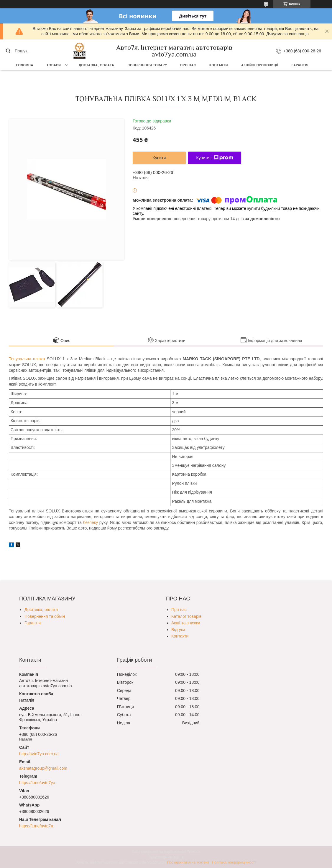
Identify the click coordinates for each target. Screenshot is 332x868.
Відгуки (178, 630)
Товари (54, 65)
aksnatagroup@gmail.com (43, 768)
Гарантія (300, 65)
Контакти (219, 65)
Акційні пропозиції (260, 65)
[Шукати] (8, 51)
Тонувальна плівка (27, 359)
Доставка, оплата (96, 65)
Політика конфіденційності (234, 862)
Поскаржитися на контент (188, 862)
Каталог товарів (186, 616)
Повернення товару (147, 65)
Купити (159, 158)
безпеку (91, 522)
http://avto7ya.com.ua (39, 754)
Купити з (215, 158)
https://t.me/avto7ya (37, 783)
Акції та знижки (186, 623)
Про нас (188, 65)
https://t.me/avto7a (36, 826)
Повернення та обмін (45, 616)
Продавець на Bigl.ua (166, 857)
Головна (25, 65)
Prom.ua (194, 852)
